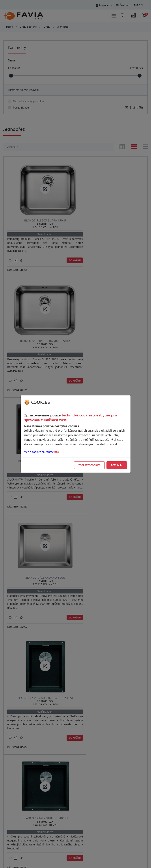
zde (57, 452)
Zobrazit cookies (89, 465)
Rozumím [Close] (117, 465)
